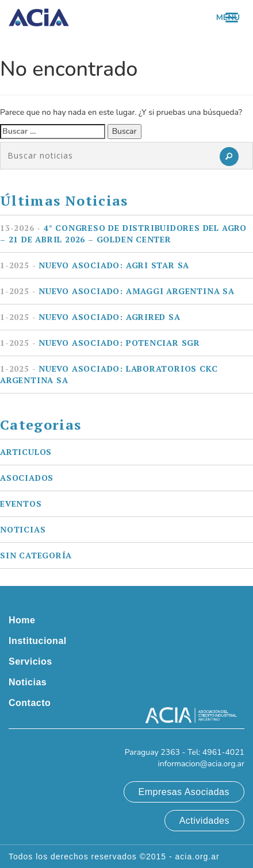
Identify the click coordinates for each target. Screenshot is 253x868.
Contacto (30, 703)
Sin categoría (36, 555)
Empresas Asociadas (184, 792)
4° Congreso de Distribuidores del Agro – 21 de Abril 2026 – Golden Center (123, 234)
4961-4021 (223, 752)
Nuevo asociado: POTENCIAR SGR (100, 343)
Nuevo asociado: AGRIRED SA (90, 317)
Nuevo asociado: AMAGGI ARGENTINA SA (117, 291)
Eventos (21, 504)
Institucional (38, 641)
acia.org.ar (198, 857)
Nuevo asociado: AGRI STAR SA (95, 265)
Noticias (23, 529)
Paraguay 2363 (152, 752)
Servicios (30, 661)
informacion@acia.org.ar (201, 764)
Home (22, 620)
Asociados (27, 478)
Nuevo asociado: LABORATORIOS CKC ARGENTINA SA (109, 374)
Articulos (26, 452)
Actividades (204, 821)
